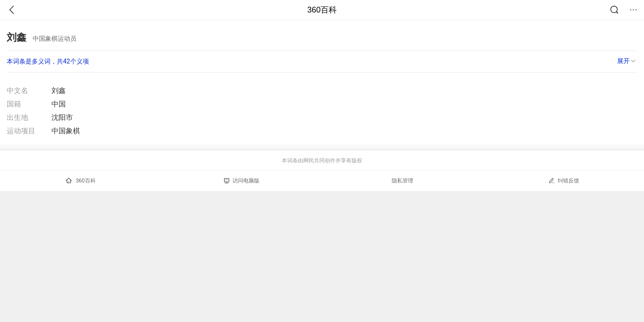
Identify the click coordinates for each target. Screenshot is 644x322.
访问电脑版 (242, 181)
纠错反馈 (564, 180)
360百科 (322, 10)
